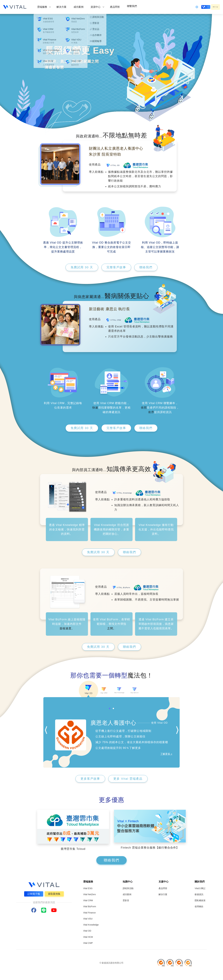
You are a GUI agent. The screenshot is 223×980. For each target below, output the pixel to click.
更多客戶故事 (89, 780)
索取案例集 (55, 894)
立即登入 (195, 7)
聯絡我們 (149, 267)
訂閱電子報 (33, 894)
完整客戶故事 (116, 267)
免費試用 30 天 (79, 267)
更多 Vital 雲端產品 (129, 780)
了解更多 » (166, 755)
